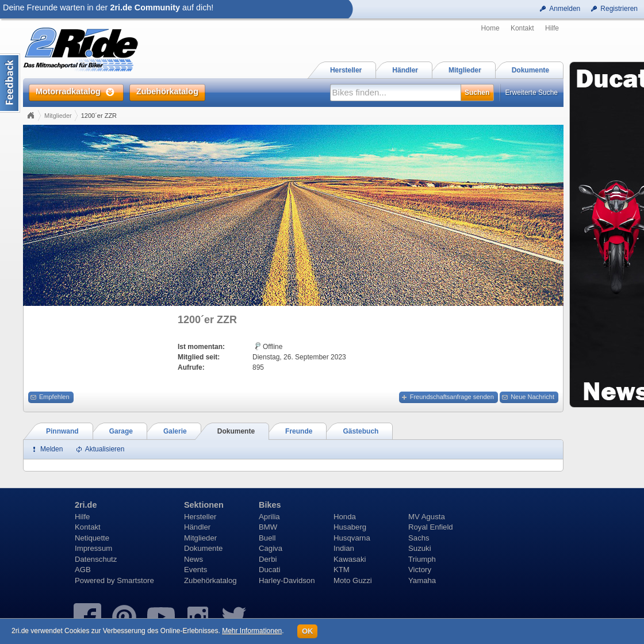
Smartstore (135, 580)
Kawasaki (350, 559)
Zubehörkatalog (210, 580)
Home (490, 28)
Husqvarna (352, 538)
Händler (197, 527)
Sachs (419, 538)
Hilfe (552, 28)
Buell (267, 538)
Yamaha (422, 580)
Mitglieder (58, 116)
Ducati (269, 570)
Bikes (270, 505)
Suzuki (420, 548)
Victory (420, 570)
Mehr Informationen (252, 631)
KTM (342, 570)
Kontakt (522, 28)
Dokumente (203, 548)
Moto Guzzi (353, 580)
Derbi (268, 559)
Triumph (422, 559)
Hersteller (200, 517)
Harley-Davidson (287, 580)
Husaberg (350, 527)
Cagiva (271, 548)
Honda (345, 517)
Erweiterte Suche (532, 93)
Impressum (93, 548)
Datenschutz (96, 559)
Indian (344, 548)
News (193, 559)
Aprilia (269, 517)
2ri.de (86, 505)
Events (195, 570)
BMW (268, 527)
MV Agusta (427, 517)
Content (10, 83)
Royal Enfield (431, 527)
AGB (83, 570)
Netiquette (92, 538)
